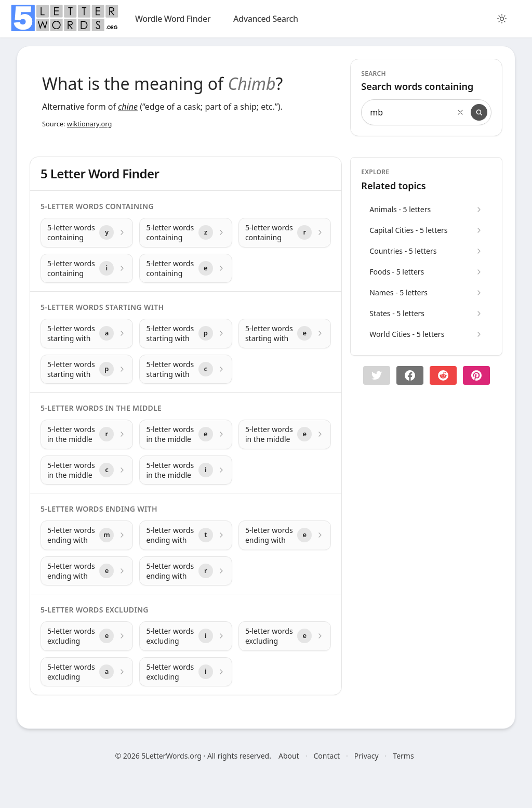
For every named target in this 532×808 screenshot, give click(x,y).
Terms (403, 756)
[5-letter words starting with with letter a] (87, 334)
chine (128, 107)
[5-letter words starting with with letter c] (185, 369)
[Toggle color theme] (502, 19)
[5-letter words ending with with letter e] (285, 535)
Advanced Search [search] (266, 19)
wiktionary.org (89, 124)
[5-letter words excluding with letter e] (87, 636)
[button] (377, 375)
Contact (327, 756)
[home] (64, 18)
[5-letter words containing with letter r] (285, 233)
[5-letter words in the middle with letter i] (185, 470)
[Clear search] (460, 112)
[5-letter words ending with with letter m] (87, 535)
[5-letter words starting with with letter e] (285, 334)
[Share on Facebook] (410, 375)
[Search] (479, 112)
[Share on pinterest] (476, 375)
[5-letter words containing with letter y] (87, 233)
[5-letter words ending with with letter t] (185, 535)
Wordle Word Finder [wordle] (173, 19)
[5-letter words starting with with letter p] (185, 334)
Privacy (367, 756)
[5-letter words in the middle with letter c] (87, 470)
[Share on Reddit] (443, 375)
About (289, 756)
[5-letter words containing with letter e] (185, 269)
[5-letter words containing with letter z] (185, 233)
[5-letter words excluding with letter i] (185, 636)
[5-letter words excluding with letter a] (87, 672)
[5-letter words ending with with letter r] (185, 571)
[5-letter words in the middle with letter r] (87, 434)
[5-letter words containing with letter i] (87, 269)
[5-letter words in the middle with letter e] (185, 434)
